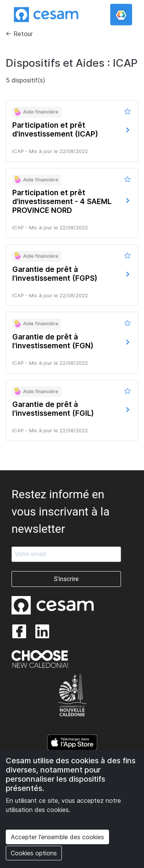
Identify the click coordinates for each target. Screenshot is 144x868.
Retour (23, 34)
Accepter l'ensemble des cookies (57, 837)
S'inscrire (66, 579)
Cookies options (34, 853)
